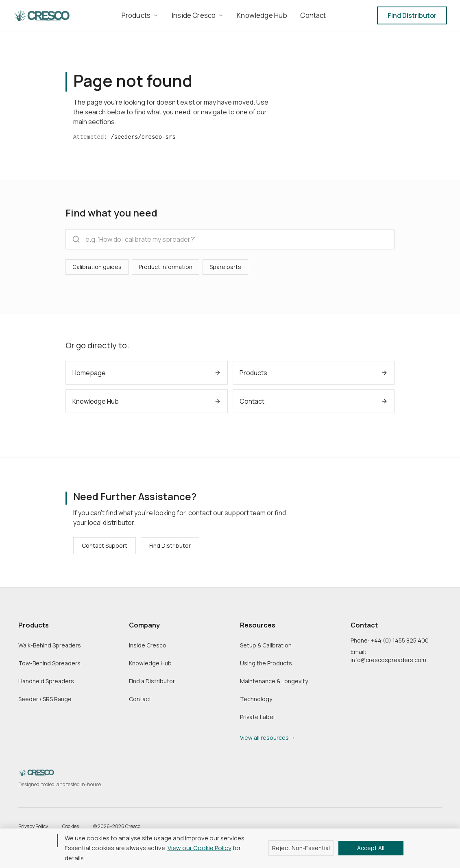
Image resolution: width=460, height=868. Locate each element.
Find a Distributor (152, 681)
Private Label (257, 717)
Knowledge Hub (150, 663)
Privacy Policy (33, 826)
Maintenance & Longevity (274, 681)
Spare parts (225, 267)
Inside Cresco (148, 645)
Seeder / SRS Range (45, 699)
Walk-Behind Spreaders (50, 645)
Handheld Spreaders (46, 681)
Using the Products (266, 663)
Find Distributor (412, 15)
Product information (166, 267)
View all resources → (268, 738)
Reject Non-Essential (301, 848)
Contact (140, 699)
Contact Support (105, 546)
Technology (256, 699)
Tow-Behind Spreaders (49, 663)
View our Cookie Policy (199, 848)
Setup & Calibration (266, 645)
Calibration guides (97, 267)
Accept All (371, 848)
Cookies (71, 826)
